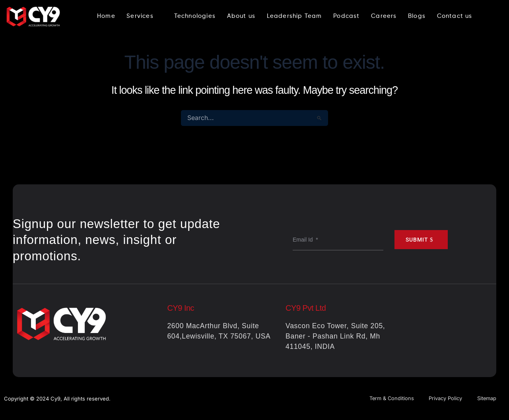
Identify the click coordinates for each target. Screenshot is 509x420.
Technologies (194, 16)
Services (144, 16)
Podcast (346, 16)
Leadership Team (294, 16)
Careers (384, 16)
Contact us (455, 16)
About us (241, 16)
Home (105, 16)
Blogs (417, 16)
